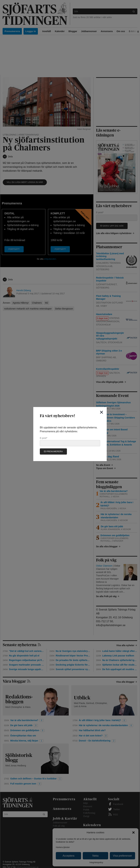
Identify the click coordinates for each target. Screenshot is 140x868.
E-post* (70, 441)
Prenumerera (53, 451)
